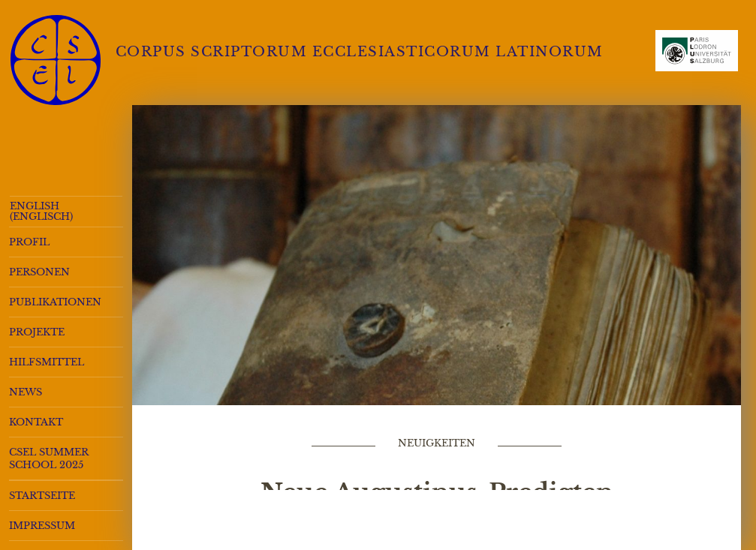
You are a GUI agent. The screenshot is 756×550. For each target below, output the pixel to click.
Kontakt (36, 422)
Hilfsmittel (47, 362)
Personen (39, 272)
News (26, 392)
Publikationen (55, 302)
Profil (29, 242)
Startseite (42, 496)
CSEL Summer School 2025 (49, 458)
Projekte (37, 332)
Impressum (42, 526)
